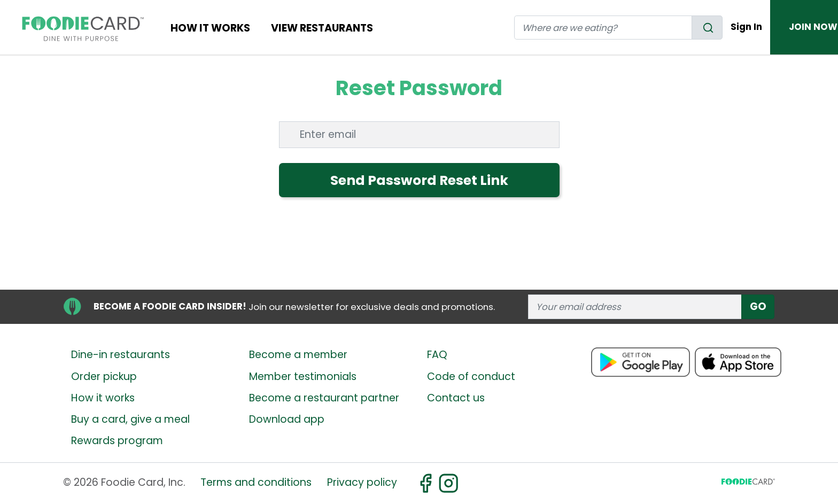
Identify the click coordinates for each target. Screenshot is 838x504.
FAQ (437, 355)
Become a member (298, 355)
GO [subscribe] (758, 307)
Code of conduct (471, 377)
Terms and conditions (256, 482)
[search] (707, 28)
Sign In (746, 27)
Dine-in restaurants (121, 355)
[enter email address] (635, 307)
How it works (103, 398)
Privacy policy (362, 482)
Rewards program (117, 441)
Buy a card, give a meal (130, 419)
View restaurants (322, 28)
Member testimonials (303, 377)
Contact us (456, 398)
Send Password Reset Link (419, 180)
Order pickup (104, 377)
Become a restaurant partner (324, 398)
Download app (287, 419)
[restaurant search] (603, 28)
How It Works (210, 28)
